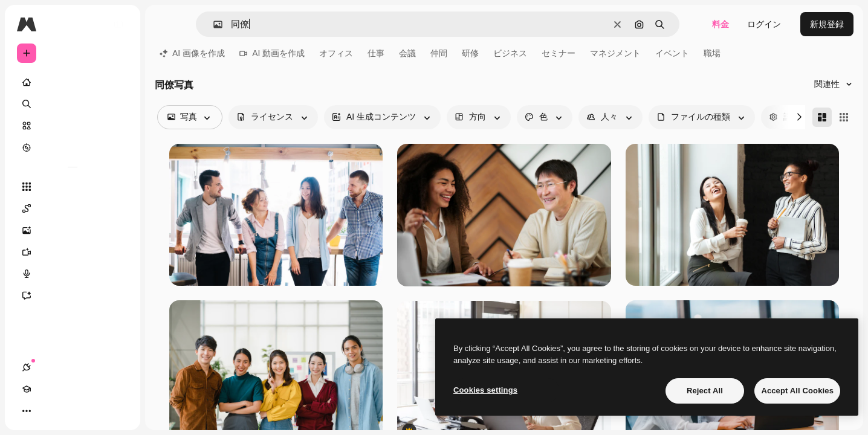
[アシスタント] (73, 295)
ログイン (764, 24)
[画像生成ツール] (73, 230)
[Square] (844, 117)
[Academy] (48, 411)
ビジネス (510, 53)
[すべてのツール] (73, 187)
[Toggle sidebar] (118, 24)
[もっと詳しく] (73, 147)
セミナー (559, 53)
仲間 (439, 53)
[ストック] (73, 126)
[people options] (611, 117)
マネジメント (615, 53)
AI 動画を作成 (272, 53)
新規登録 (827, 24)
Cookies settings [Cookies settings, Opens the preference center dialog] (485, 390)
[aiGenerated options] (382, 117)
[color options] (545, 117)
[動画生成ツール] (73, 252)
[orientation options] (479, 117)
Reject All (705, 391)
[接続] (27, 411)
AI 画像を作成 (192, 53)
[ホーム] (73, 82)
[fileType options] (702, 117)
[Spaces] (73, 208)
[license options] (273, 117)
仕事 (376, 53)
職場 (712, 53)
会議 (407, 53)
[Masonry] (822, 117)
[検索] (73, 104)
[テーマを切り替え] (70, 411)
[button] (213, 24)
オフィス (336, 53)
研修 (470, 53)
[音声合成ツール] (73, 274)
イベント (672, 53)
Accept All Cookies (797, 391)
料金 (721, 24)
